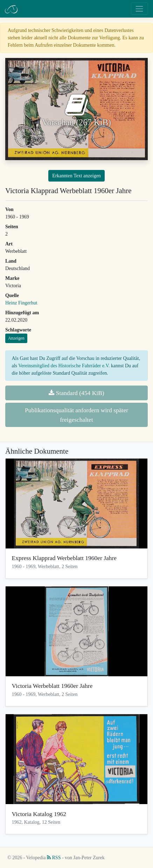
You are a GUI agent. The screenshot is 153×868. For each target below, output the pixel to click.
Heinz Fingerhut (21, 303)
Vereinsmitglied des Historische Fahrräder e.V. (64, 366)
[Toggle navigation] (140, 9)
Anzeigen (16, 338)
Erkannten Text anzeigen (76, 176)
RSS (54, 858)
